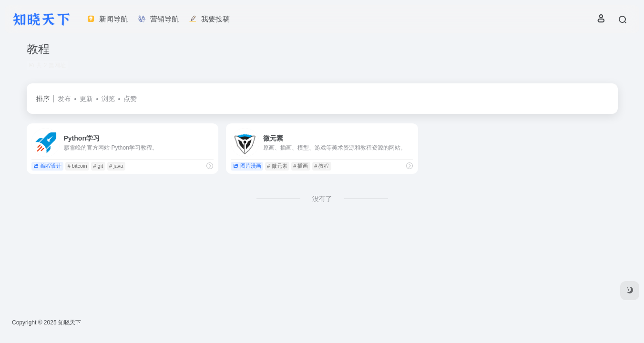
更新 (86, 99)
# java (116, 166)
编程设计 (47, 166)
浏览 (108, 99)
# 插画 (301, 166)
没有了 (322, 199)
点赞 (130, 99)
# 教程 (322, 166)
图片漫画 (247, 166)
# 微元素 (277, 166)
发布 (64, 99)
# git (98, 166)
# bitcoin (77, 166)
